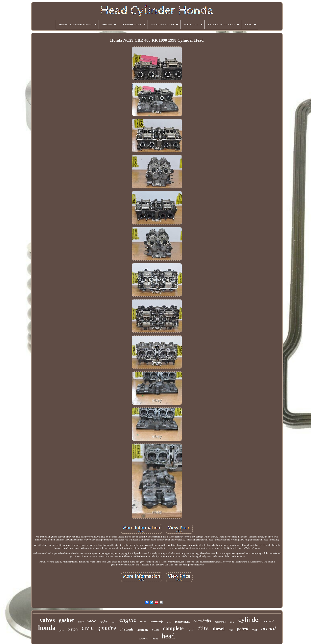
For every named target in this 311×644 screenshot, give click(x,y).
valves (47, 620)
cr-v (232, 622)
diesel (219, 629)
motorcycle (220, 622)
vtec (255, 630)
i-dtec (155, 639)
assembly (143, 630)
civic (88, 628)
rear (231, 630)
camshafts (202, 621)
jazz (114, 622)
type (143, 621)
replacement (182, 622)
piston (73, 629)
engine (128, 620)
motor (81, 622)
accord (269, 628)
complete (173, 628)
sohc (169, 622)
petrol (243, 629)
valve (92, 621)
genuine (107, 628)
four (191, 629)
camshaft (156, 621)
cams (156, 629)
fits (203, 629)
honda (47, 628)
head (168, 636)
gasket (66, 620)
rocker (104, 621)
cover (269, 621)
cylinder (249, 620)
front (62, 630)
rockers (143, 638)
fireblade (127, 629)
